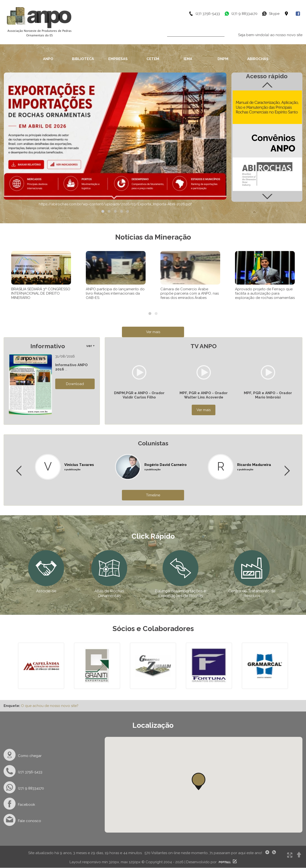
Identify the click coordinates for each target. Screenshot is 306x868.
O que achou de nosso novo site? (50, 706)
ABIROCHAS (258, 59)
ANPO (48, 59)
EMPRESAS (118, 59)
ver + (90, 346)
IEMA (188, 59)
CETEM (153, 59)
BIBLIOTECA (83, 59)
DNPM (223, 59)
